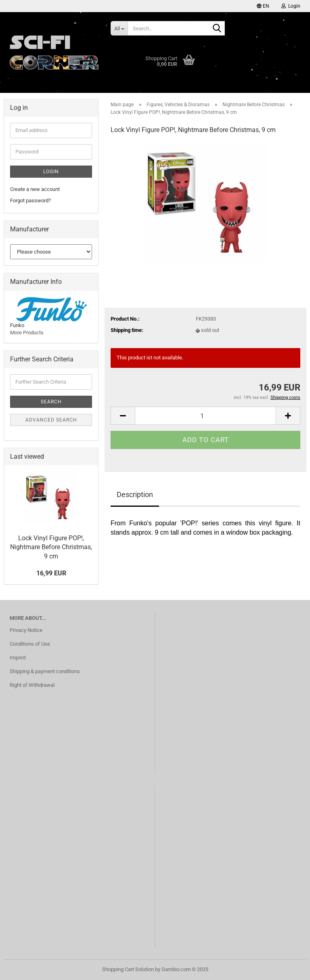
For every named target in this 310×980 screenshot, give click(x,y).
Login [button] (291, 6)
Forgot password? (30, 200)
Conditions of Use (30, 644)
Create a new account (35, 189)
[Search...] (119, 28)
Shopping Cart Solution (128, 969)
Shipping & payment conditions (45, 671)
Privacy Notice (26, 630)
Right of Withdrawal (32, 685)
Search (51, 402)
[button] (263, 6)
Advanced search (51, 420)
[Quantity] (205, 416)
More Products (27, 333)
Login (51, 172)
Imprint (18, 658)
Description (135, 494)
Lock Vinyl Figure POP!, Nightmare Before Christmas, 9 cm (51, 547)
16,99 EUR (51, 573)
